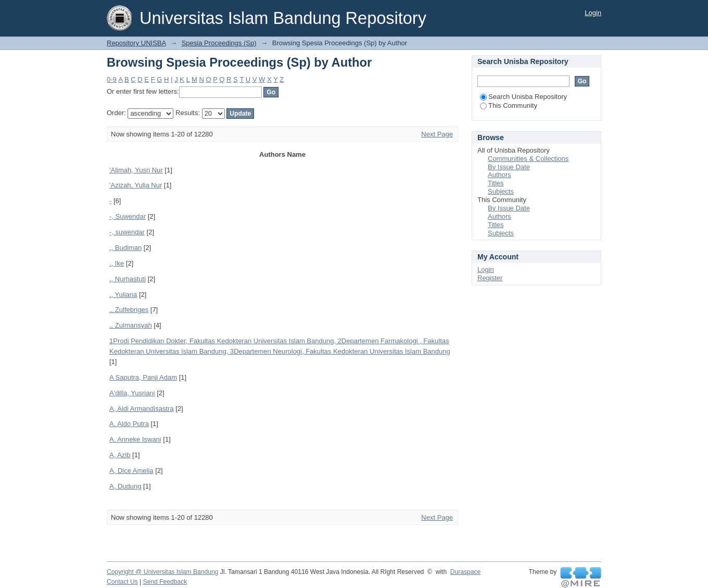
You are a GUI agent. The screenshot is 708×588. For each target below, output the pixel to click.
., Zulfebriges (129, 310)
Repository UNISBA (136, 43)
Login (593, 13)
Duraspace (465, 572)
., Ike (117, 263)
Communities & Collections (528, 159)
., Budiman (125, 248)
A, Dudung (125, 486)
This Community (509, 105)
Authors (500, 175)
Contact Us (122, 582)
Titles (496, 183)
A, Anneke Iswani (135, 439)
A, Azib (120, 455)
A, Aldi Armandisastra (142, 409)
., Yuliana (123, 295)
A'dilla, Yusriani (132, 393)
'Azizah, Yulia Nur (136, 185)
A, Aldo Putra (129, 424)
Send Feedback (165, 582)
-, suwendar (127, 232)
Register (490, 278)
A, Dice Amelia (131, 471)
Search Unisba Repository (523, 97)
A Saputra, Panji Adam (143, 377)
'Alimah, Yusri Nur (136, 170)
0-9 (112, 79)
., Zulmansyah (131, 325)
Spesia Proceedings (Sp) (219, 43)
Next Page (437, 134)
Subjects (501, 191)
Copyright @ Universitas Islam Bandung (162, 572)
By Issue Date (509, 167)
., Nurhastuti (128, 279)
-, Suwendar (128, 216)
